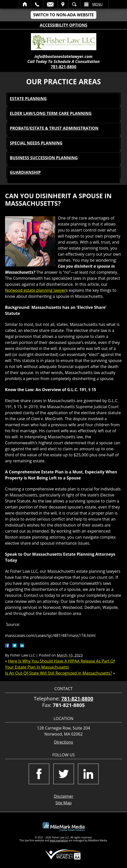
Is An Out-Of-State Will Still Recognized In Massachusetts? (58, 673)
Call (37, 4)
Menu (97, 4)
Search (74, 4)
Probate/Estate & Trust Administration (54, 128)
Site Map (63, 803)
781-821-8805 (69, 705)
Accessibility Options (63, 25)
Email (50, 4)
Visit (63, 4)
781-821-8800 (64, 67)
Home (25, 4)
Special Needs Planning (36, 143)
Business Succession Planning (44, 158)
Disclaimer (63, 796)
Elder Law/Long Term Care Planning (51, 113)
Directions (64, 742)
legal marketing (59, 840)
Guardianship (25, 172)
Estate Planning (28, 99)
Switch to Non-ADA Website (63, 15)
